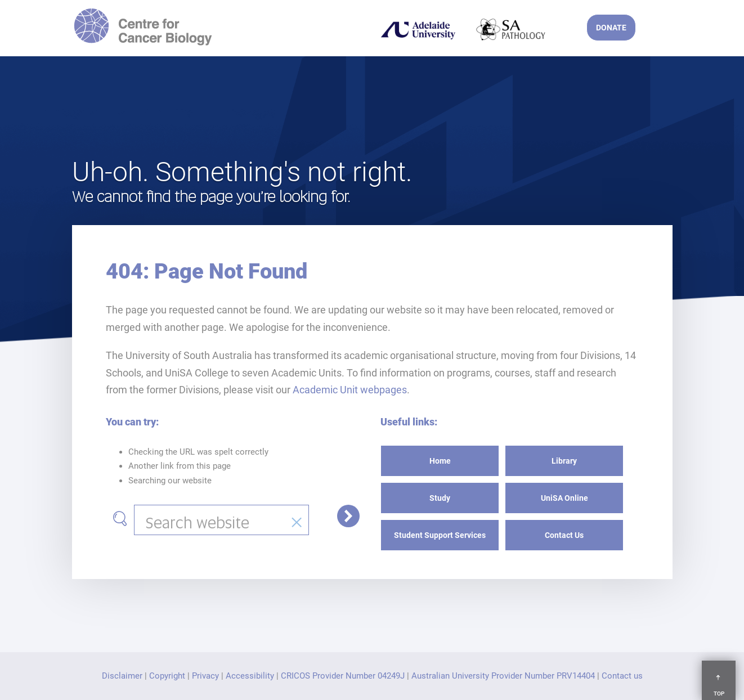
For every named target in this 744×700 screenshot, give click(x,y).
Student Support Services (440, 535)
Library (564, 461)
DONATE (611, 28)
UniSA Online (564, 498)
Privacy (205, 676)
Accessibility (250, 676)
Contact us (622, 676)
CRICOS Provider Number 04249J (343, 676)
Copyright (167, 676)
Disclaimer (122, 676)
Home (440, 461)
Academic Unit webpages (350, 390)
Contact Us (564, 535)
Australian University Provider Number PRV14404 (503, 676)
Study (440, 498)
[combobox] (222, 520)
